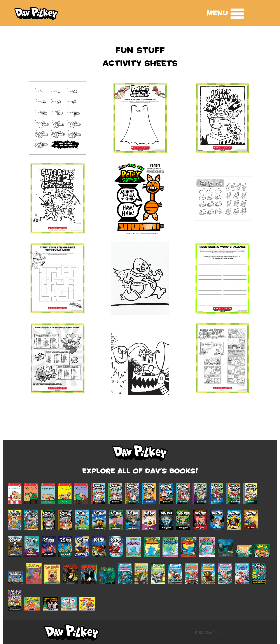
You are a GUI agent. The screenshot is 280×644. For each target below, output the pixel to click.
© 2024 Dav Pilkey (208, 633)
